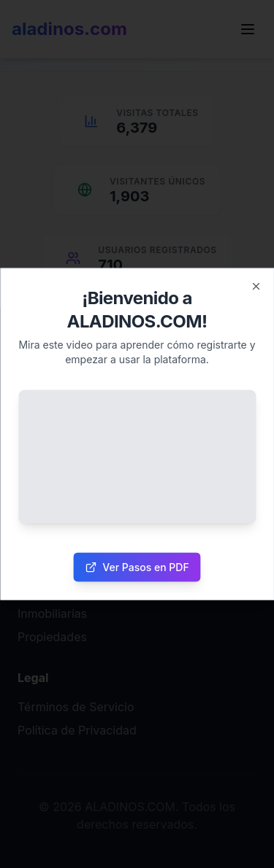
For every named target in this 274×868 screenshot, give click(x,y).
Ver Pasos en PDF (137, 566)
